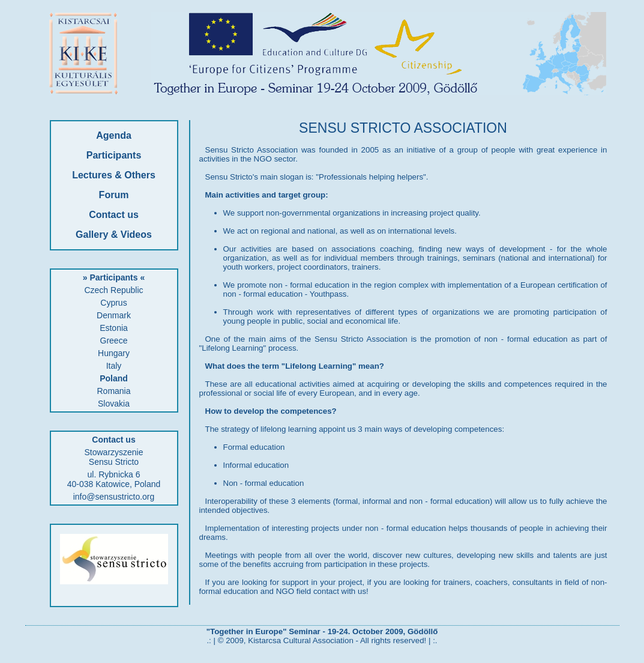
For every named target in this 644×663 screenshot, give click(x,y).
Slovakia (114, 404)
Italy (114, 366)
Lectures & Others (114, 175)
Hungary (114, 353)
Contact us (114, 215)
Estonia (114, 328)
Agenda (114, 135)
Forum (114, 195)
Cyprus (113, 303)
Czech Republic (113, 290)
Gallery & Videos (114, 235)
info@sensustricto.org (114, 497)
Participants (114, 155)
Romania (113, 391)
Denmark (114, 315)
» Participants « (114, 277)
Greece (114, 341)
